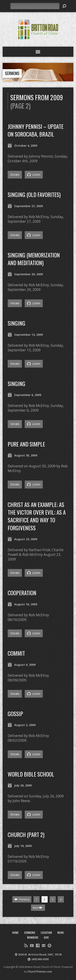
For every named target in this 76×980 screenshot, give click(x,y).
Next (38, 908)
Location (46, 932)
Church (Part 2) (26, 834)
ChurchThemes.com (40, 971)
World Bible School (31, 774)
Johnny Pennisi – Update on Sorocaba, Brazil (36, 130)
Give (46, 937)
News (61, 932)
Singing (17, 323)
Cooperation (22, 593)
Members (33, 937)
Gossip (15, 714)
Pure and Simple (26, 444)
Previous (22, 899)
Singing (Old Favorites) (34, 194)
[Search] (35, 6)
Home (15, 932)
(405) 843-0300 (40, 959)
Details (15, 175)
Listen (34, 175)
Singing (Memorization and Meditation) (34, 259)
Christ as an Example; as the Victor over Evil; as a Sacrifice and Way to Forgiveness (37, 516)
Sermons (12, 73)
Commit (16, 653)
